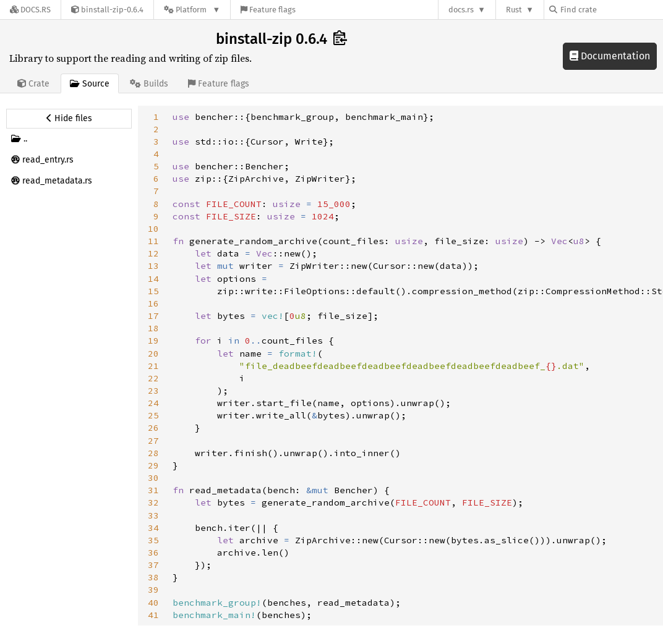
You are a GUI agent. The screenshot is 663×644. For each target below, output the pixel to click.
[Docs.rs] (30, 10)
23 (153, 391)
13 (153, 266)
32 (153, 502)
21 (153, 366)
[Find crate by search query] (611, 10)
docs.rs (461, 10)
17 (153, 316)
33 (153, 515)
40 (153, 603)
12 (153, 253)
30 (153, 478)
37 (153, 565)
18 (153, 328)
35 (153, 540)
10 (153, 229)
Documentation (610, 56)
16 (153, 303)
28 (153, 453)
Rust (514, 10)
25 (153, 415)
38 (153, 577)
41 (153, 615)
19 (153, 341)
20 (153, 354)
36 (153, 553)
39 (153, 590)
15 (153, 291)
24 (153, 403)
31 (153, 490)
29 (153, 465)
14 (153, 279)
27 (153, 441)
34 (153, 528)
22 (153, 378)
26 (153, 428)
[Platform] (192, 10)
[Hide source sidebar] (69, 119)
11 (153, 241)
